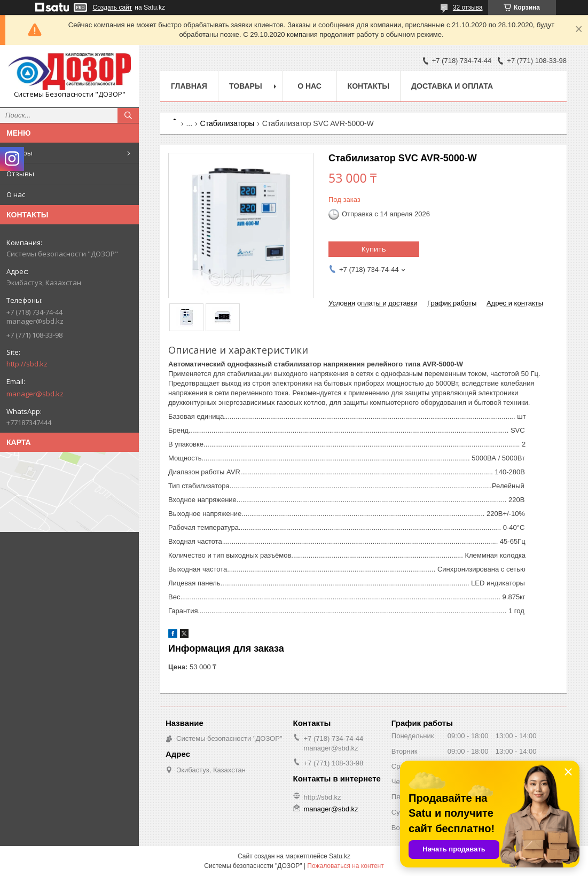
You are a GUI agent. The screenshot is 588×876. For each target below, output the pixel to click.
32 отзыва (468, 7)
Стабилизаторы (228, 123)
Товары (19, 153)
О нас (16, 194)
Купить (374, 249)
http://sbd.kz (27, 364)
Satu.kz (340, 856)
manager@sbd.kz (35, 394)
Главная (189, 86)
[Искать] (128, 115)
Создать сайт (113, 7)
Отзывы (20, 174)
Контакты (369, 86)
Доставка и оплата (452, 86)
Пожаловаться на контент (345, 866)
